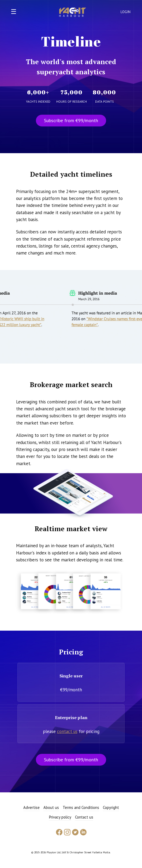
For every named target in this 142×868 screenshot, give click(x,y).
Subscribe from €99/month (71, 120)
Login (126, 12)
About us (51, 807)
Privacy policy (60, 817)
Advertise (31, 807)
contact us (67, 731)
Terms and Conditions (81, 807)
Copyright (111, 807)
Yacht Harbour (73, 13)
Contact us (84, 817)
